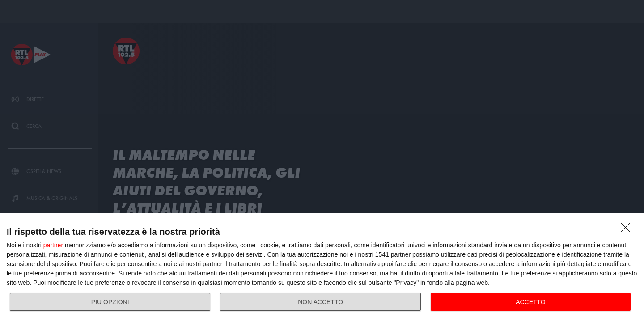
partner (53, 245)
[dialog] (322, 268)
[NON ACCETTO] (628, 230)
